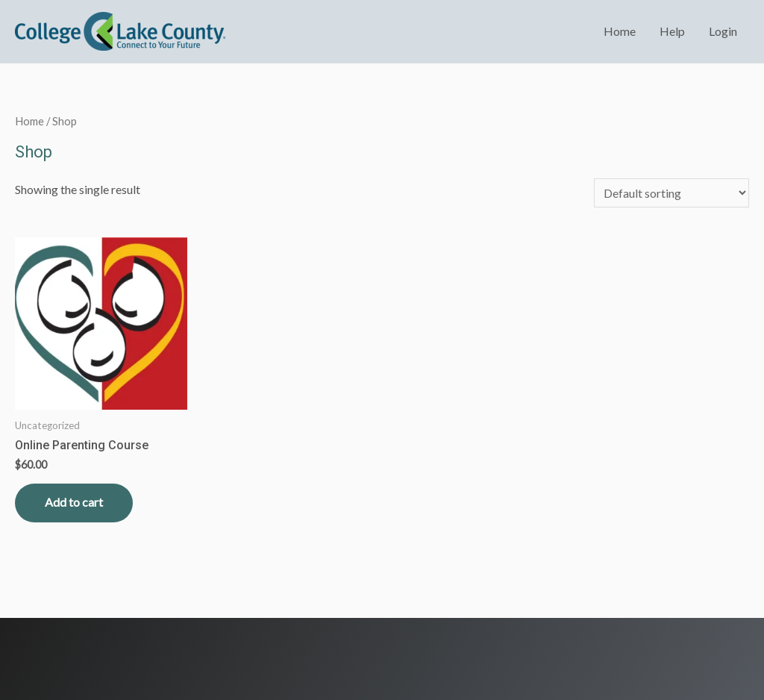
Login (723, 31)
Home (620, 31)
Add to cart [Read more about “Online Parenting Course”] (74, 502)
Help (672, 31)
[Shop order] (671, 193)
